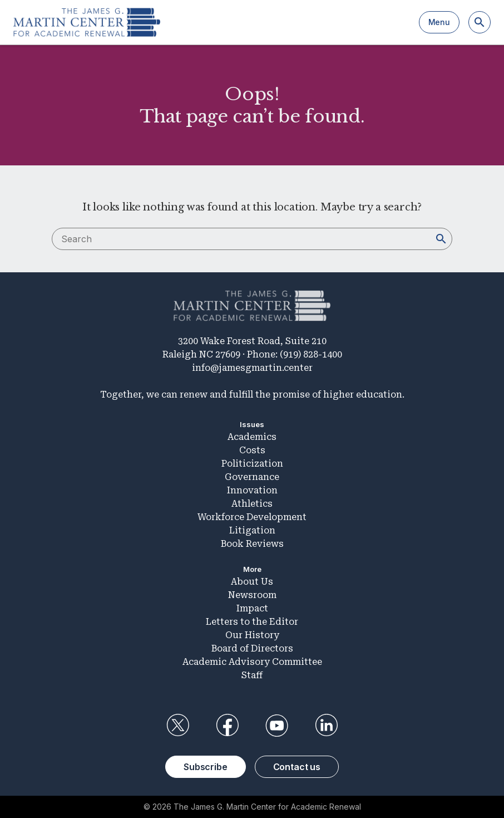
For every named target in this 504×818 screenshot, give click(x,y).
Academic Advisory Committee (252, 662)
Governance (252, 477)
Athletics (252, 504)
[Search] (480, 22)
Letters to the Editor (252, 622)
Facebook (227, 726)
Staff (252, 675)
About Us (252, 582)
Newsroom (252, 595)
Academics (252, 437)
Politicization (252, 464)
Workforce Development (252, 517)
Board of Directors (252, 648)
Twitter (177, 726)
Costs (252, 450)
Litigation (252, 530)
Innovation (252, 490)
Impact (252, 608)
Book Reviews (252, 544)
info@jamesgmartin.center (252, 368)
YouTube (277, 726)
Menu (439, 22)
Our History (252, 635)
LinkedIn (327, 726)
